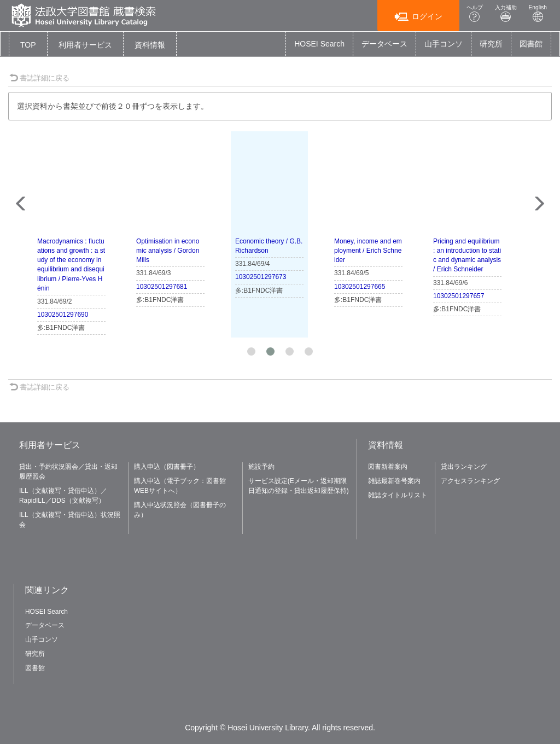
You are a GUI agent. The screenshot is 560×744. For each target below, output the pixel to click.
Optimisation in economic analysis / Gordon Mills (168, 251)
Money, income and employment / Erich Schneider (368, 251)
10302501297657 (459, 296)
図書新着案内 (388, 467)
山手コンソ (444, 44)
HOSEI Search (319, 44)
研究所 (491, 44)
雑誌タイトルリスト (398, 495)
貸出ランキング (464, 467)
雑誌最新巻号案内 (394, 481)
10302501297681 (162, 287)
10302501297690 (63, 315)
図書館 (531, 44)
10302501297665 (360, 287)
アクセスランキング (470, 481)
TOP (28, 45)
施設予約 (261, 467)
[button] (85, 45)
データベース (384, 44)
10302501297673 (261, 277)
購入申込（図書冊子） (167, 467)
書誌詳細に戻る (39, 78)
